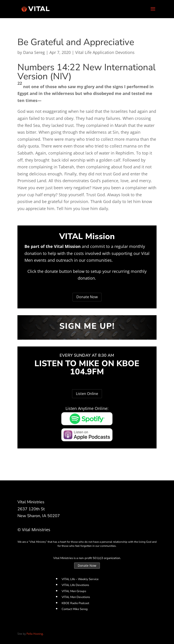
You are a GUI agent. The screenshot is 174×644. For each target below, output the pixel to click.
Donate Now (87, 297)
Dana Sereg (34, 52)
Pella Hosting (35, 634)
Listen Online (87, 394)
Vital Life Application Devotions (105, 52)
